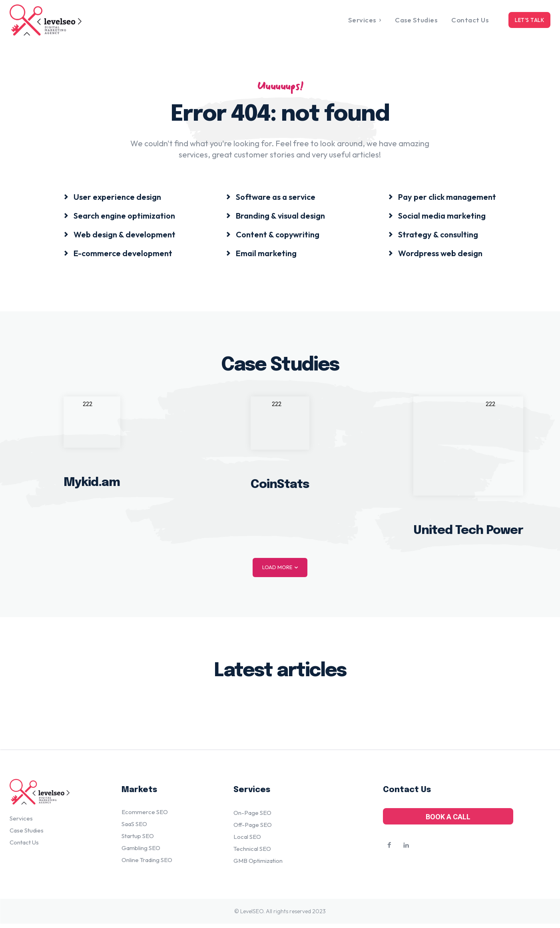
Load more (280, 570)
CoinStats (280, 487)
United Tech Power (468, 533)
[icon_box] (112, 198)
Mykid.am (92, 486)
